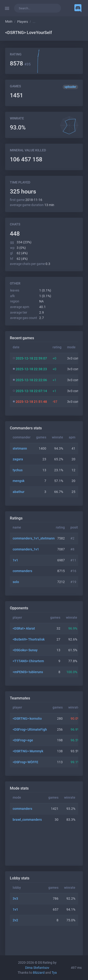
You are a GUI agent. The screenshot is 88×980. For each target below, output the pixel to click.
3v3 (15, 899)
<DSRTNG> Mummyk (28, 751)
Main (9, 22)
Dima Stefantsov (37, 968)
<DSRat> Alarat (24, 629)
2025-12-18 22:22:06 (31, 380)
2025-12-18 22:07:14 (31, 391)
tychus (18, 470)
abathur (19, 492)
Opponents (19, 608)
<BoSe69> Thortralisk (29, 639)
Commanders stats (26, 428)
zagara (18, 459)
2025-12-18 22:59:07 (31, 358)
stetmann (20, 449)
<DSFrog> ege (23, 740)
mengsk (19, 481)
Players (23, 22)
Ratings (16, 518)
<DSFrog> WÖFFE (25, 762)
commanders (22, 571)
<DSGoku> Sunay (25, 650)
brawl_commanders (27, 820)
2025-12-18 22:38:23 (31, 369)
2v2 (15, 920)
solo (16, 582)
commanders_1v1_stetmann (34, 538)
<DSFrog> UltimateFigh (30, 730)
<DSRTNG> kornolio (27, 719)
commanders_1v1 (26, 549)
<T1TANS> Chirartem (28, 661)
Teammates (20, 698)
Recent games (22, 338)
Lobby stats (20, 878)
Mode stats (19, 788)
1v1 (15, 560)
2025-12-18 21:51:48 (31, 402)
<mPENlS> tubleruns (28, 672)
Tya (54, 973)
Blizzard (39, 973)
